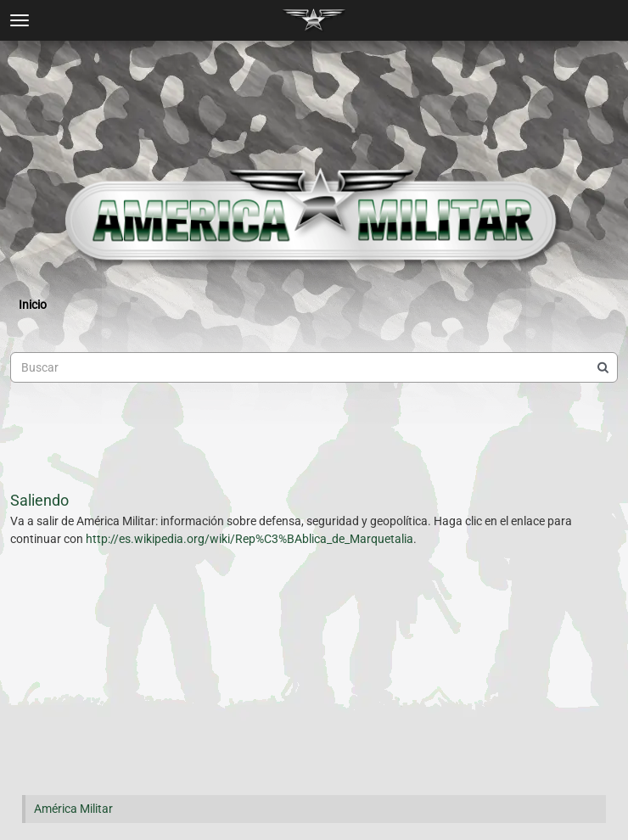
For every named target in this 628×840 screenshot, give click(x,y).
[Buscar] (603, 367)
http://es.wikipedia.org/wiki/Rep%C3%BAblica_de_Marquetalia (250, 539)
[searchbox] (314, 367)
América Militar (73, 809)
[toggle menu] (20, 20)
